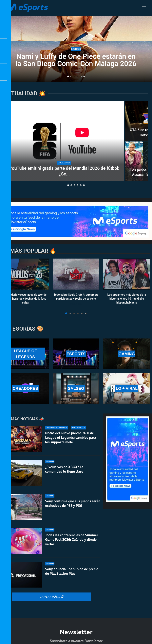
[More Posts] (52, 597)
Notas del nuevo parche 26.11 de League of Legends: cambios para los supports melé (71, 438)
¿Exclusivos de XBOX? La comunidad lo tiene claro (64, 469)
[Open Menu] (144, 8)
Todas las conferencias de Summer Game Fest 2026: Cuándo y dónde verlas (72, 541)
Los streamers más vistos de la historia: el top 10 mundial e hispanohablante (127, 299)
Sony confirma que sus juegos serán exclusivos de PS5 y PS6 (73, 503)
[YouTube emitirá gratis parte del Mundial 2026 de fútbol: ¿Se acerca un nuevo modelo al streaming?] (64, 141)
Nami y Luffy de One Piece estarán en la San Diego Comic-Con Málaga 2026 (76, 60)
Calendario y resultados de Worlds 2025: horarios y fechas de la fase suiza (25, 299)
